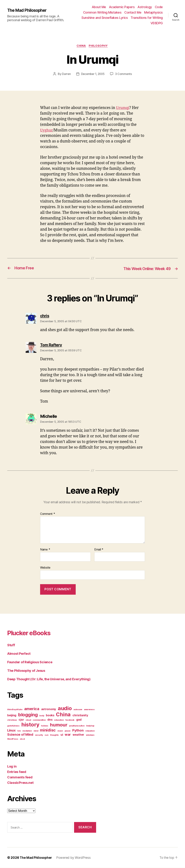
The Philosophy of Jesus (26, 671)
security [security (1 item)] (39, 735)
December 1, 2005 (93, 74)
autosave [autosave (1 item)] (78, 710)
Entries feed (17, 772)
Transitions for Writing (147, 18)
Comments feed (20, 777)
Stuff (11, 645)
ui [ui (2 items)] (62, 735)
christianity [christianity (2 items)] (80, 715)
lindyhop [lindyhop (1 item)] (90, 726)
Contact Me (133, 12)
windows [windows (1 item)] (90, 735)
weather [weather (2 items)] (78, 735)
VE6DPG (157, 23)
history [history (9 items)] (30, 725)
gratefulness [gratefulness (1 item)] (13, 726)
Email (99, 550)
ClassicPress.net (20, 783)
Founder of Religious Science (30, 662)
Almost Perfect (19, 654)
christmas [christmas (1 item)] (12, 720)
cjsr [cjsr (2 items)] (21, 720)
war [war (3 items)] (68, 735)
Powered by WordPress (74, 858)
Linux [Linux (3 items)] (11, 731)
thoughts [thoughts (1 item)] (54, 735)
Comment (48, 514)
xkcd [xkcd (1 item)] (22, 739)
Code (159, 7)
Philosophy (99, 46)
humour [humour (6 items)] (59, 725)
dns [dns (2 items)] (50, 720)
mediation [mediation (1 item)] (27, 731)
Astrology (145, 7)
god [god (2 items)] (79, 720)
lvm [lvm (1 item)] (19, 731)
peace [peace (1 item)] (68, 731)
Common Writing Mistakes (102, 12)
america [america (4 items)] (32, 709)
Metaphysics (153, 12)
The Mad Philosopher (28, 10)
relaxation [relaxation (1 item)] (90, 731)
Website (45, 568)
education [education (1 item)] (59, 720)
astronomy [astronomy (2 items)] (49, 709)
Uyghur (47, 131)
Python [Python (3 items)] (78, 731)
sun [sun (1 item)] (46, 735)
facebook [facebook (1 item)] (70, 720)
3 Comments (124, 74)
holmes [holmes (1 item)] (45, 726)
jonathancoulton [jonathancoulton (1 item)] (77, 726)
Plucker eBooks (33, 633)
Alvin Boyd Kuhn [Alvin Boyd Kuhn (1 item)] (15, 710)
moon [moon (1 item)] (60, 731)
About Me (99, 7)
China (81, 46)
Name (45, 550)
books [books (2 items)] (50, 715)
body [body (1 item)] (42, 716)
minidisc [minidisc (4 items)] (48, 730)
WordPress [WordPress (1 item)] (13, 739)
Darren (65, 74)
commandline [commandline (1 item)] (39, 720)
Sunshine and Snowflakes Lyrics (105, 18)
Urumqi (123, 108)
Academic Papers (122, 7)
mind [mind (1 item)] (36, 731)
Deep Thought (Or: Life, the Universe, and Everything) (49, 679)
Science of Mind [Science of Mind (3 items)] (20, 735)
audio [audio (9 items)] (65, 708)
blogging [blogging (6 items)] (28, 715)
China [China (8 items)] (63, 715)
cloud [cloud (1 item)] (28, 720)
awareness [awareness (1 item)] (89, 710)
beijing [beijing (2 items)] (12, 715)
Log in (12, 767)
